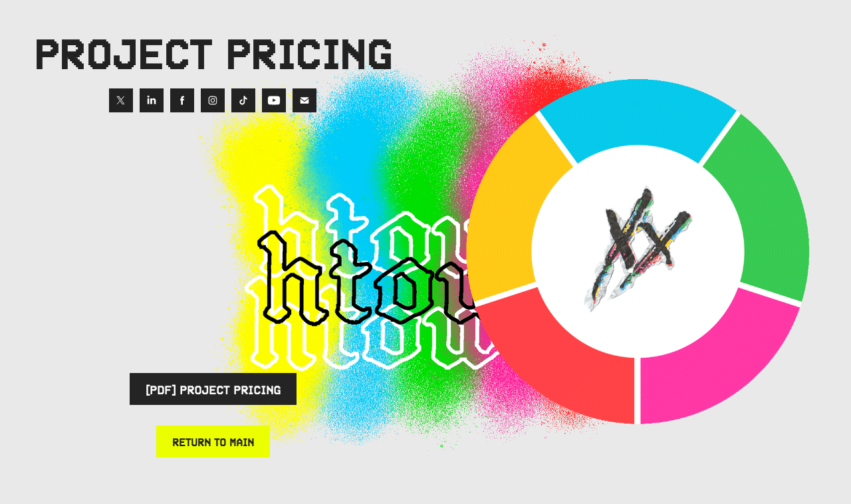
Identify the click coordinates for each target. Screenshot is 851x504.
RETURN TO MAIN (213, 441)
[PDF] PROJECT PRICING (213, 389)
